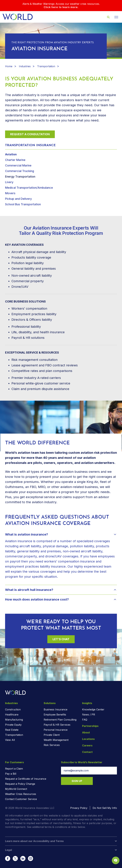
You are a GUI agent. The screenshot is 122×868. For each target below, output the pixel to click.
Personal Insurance (56, 730)
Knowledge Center (93, 709)
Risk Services (52, 745)
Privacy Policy (79, 808)
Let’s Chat (61, 639)
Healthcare (12, 715)
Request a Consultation (30, 134)
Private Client (52, 735)
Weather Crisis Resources (21, 794)
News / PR (89, 715)
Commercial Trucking (20, 171)
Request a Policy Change (20, 784)
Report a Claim (14, 769)
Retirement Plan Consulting (60, 720)
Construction (13, 709)
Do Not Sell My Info (105, 808)
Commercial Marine (18, 165)
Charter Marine (15, 160)
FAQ (85, 720)
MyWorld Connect (16, 789)
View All (10, 740)
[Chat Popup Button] (116, 860)
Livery (9, 182)
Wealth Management (56, 740)
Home (9, 66)
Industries (25, 66)
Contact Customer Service (21, 799)
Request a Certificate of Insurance (26, 779)
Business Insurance (56, 709)
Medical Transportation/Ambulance (29, 188)
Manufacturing (14, 720)
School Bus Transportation (23, 204)
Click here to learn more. (61, 7)
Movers (10, 193)
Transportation (46, 66)
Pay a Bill (11, 774)
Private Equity (13, 725)
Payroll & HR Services (57, 725)
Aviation (11, 154)
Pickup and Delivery (18, 199)
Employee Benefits (55, 715)
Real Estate (12, 730)
